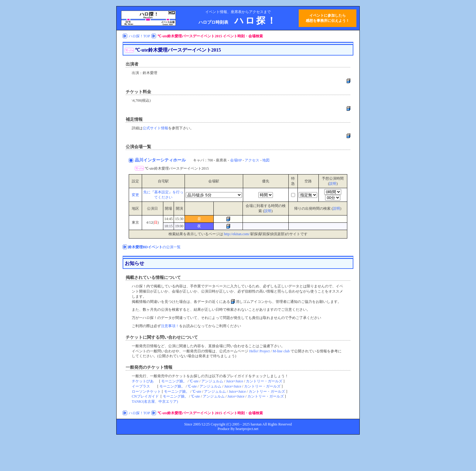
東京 (135, 222)
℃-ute (194, 381)
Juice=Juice (235, 381)
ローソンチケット (146, 391)
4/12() (153, 222)
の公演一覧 (154, 247)
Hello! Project (260, 351)
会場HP (236, 160)
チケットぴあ (143, 381)
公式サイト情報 (155, 128)
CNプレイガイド (145, 396)
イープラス (141, 386)
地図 (266, 160)
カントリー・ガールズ (264, 381)
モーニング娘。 (174, 381)
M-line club (281, 351)
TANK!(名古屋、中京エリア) (155, 402)
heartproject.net (247, 429)
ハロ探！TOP (139, 36)
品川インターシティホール (161, 160)
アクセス (252, 160)
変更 (135, 195)
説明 (333, 184)
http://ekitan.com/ (237, 234)
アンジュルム (212, 381)
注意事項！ (170, 326)
